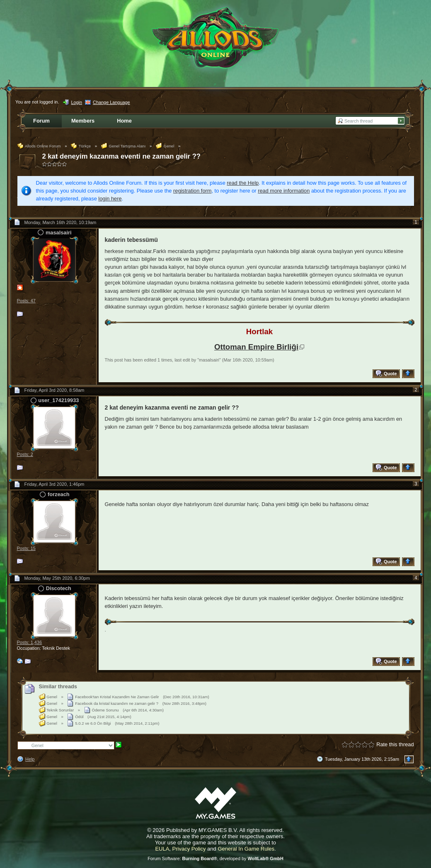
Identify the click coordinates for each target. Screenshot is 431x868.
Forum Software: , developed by (215, 858)
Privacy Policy (189, 849)
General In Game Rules (246, 849)
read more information (284, 191)
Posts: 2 (25, 454)
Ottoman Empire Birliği (256, 347)
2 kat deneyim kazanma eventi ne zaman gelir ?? (122, 156)
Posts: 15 (26, 548)
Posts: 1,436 (29, 642)
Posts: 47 (26, 301)
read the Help (243, 183)
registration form (192, 191)
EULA (162, 849)
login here (110, 199)
